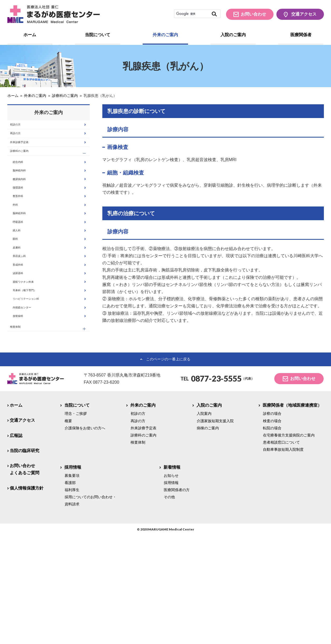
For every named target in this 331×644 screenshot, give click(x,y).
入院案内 (204, 522)
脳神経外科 (26, 261)
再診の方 (20, 140)
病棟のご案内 (208, 537)
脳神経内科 (26, 196)
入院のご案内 (233, 35)
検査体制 (20, 433)
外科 (20, 248)
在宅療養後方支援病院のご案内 (289, 544)
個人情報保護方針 (27, 597)
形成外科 (24, 339)
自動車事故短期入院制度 (283, 558)
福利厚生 (72, 599)
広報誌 (16, 544)
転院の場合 (272, 537)
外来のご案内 (165, 35)
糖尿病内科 (26, 209)
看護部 (70, 591)
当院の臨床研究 (25, 559)
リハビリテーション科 (37, 392)
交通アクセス (304, 14)
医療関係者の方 (177, 599)
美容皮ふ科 (26, 326)
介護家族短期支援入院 (215, 529)
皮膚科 (22, 313)
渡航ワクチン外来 (33, 366)
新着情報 (172, 576)
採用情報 (73, 576)
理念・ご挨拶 (76, 522)
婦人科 (22, 287)
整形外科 (24, 235)
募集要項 (72, 584)
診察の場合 (272, 522)
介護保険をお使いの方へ (85, 537)
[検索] (197, 14)
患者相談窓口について (281, 551)
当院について (98, 35)
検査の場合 (272, 529)
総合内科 (24, 182)
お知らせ (171, 584)
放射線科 (24, 418)
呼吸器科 (24, 274)
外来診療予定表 (26, 154)
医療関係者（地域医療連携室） (292, 514)
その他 (169, 606)
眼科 (20, 300)
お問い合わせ (253, 14)
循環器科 (24, 222)
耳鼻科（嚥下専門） (35, 379)
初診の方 (20, 127)
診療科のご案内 (26, 167)
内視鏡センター (31, 405)
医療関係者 (301, 35)
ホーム (30, 35)
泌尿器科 (24, 353)
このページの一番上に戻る (168, 468)
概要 (68, 529)
